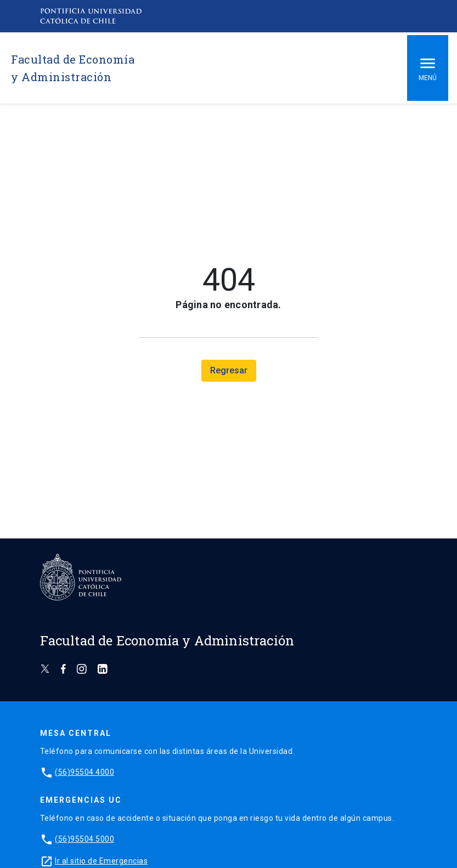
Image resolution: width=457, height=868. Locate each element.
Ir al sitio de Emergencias (101, 861)
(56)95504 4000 (84, 772)
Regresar (229, 370)
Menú (428, 68)
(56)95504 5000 (84, 839)
